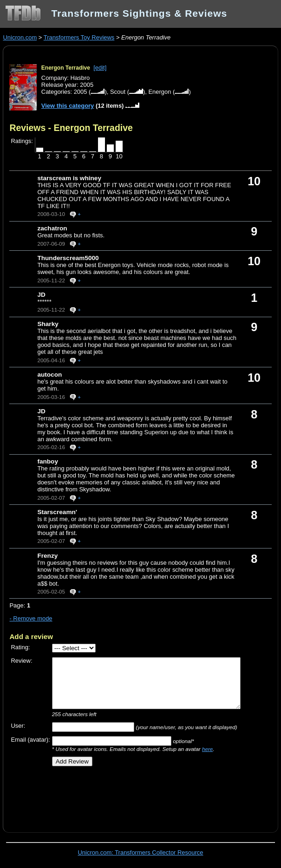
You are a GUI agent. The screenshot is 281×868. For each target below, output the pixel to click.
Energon (160, 92)
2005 (81, 92)
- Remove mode (31, 618)
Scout (118, 92)
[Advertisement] (118, 796)
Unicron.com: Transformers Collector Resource (141, 852)
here (207, 749)
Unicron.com (20, 37)
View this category (68, 106)
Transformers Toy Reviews (79, 37)
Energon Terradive (66, 68)
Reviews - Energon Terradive (71, 128)
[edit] (100, 68)
